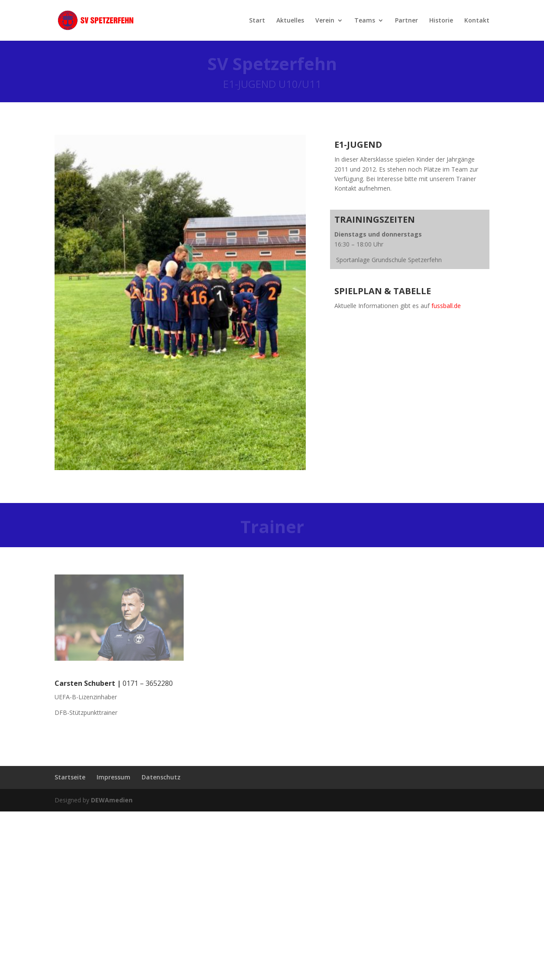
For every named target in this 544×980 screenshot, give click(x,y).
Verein (325, 21)
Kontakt (477, 21)
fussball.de (446, 306)
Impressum (113, 777)
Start (257, 21)
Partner (406, 21)
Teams (365, 21)
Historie (441, 21)
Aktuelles (290, 21)
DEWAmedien (112, 800)
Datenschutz (161, 777)
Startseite (70, 777)
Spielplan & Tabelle (383, 291)
